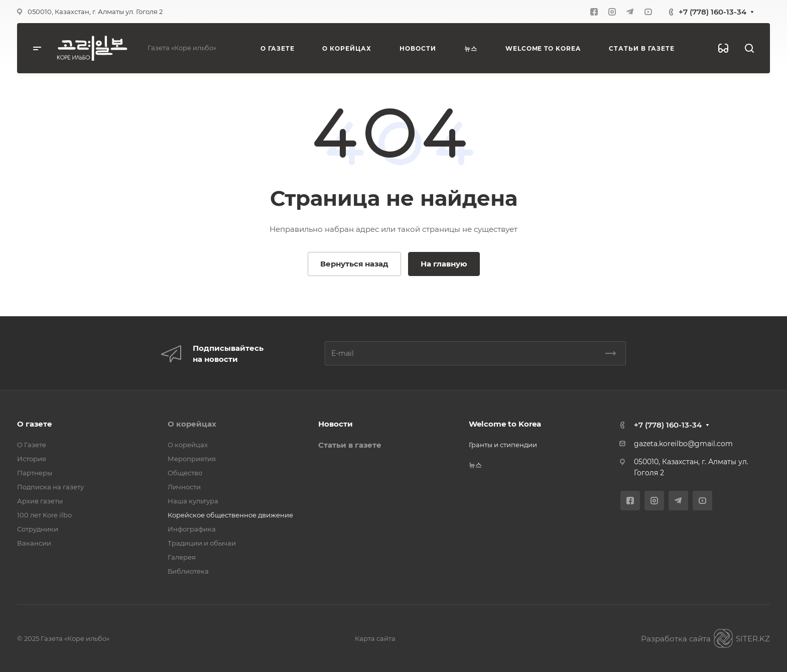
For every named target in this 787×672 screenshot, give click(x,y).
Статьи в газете (350, 445)
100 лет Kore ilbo (44, 515)
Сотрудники (38, 529)
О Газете (32, 445)
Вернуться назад (354, 264)
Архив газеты (40, 501)
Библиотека (188, 571)
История (32, 459)
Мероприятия (192, 459)
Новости (336, 424)
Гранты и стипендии (503, 445)
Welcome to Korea (505, 424)
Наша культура (193, 501)
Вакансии (34, 543)
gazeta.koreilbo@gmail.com (683, 444)
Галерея (182, 557)
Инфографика (192, 529)
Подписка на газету (50, 487)
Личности (184, 487)
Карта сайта (375, 638)
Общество (185, 473)
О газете (35, 424)
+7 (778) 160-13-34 (712, 12)
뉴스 (475, 465)
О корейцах (192, 424)
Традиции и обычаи (202, 543)
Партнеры (35, 473)
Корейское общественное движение (230, 515)
